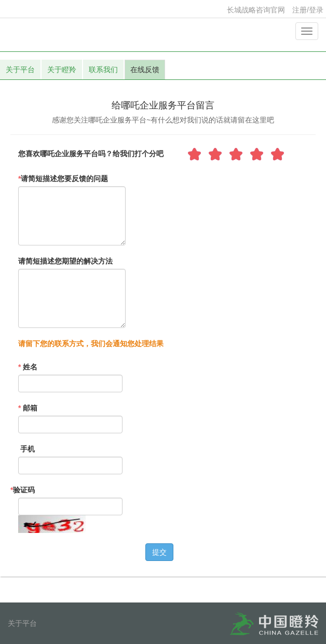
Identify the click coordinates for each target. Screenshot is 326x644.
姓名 (28, 367)
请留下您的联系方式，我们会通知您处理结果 (91, 344)
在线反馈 (145, 70)
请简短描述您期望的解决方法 (65, 261)
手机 (26, 449)
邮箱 (28, 408)
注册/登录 (308, 10)
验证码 (23, 490)
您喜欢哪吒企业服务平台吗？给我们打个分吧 (91, 154)
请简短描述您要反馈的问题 (63, 179)
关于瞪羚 (62, 70)
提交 (159, 552)
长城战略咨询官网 (256, 10)
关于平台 (20, 70)
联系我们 (103, 70)
